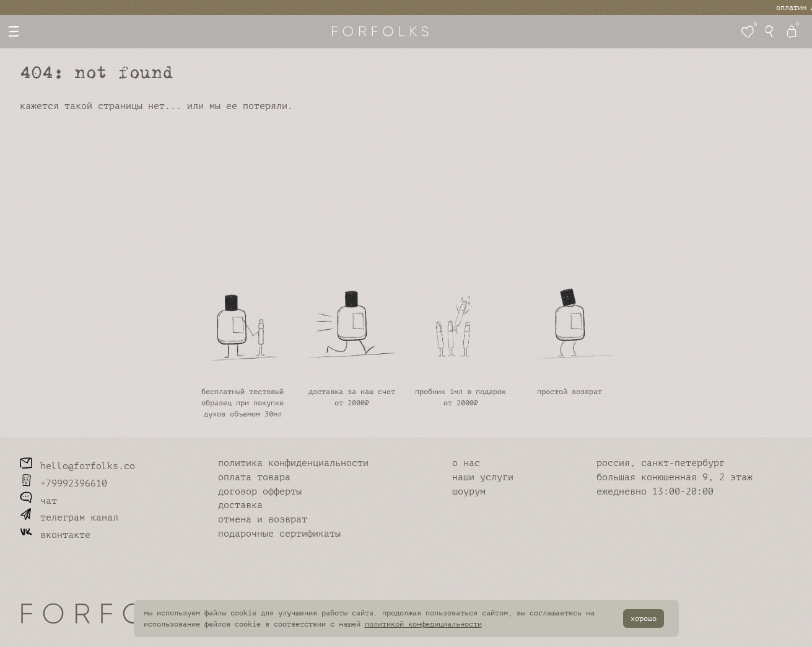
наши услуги (483, 478)
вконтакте (55, 535)
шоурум (469, 492)
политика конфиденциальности (293, 463)
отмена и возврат (263, 520)
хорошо (644, 618)
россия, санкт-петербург (661, 463)
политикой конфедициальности (423, 624)
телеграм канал (69, 518)
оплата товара (254, 478)
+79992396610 (63, 484)
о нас (466, 463)
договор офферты (260, 492)
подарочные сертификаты (279, 534)
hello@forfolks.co (77, 466)
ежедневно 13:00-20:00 (655, 492)
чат (38, 501)
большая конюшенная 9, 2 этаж (674, 478)
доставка (240, 505)
